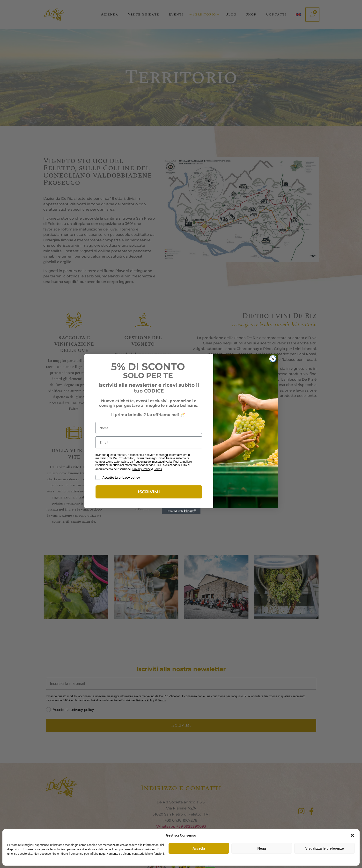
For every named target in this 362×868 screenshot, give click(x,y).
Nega (262, 848)
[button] (352, 835)
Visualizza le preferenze (325, 848)
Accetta (199, 848)
